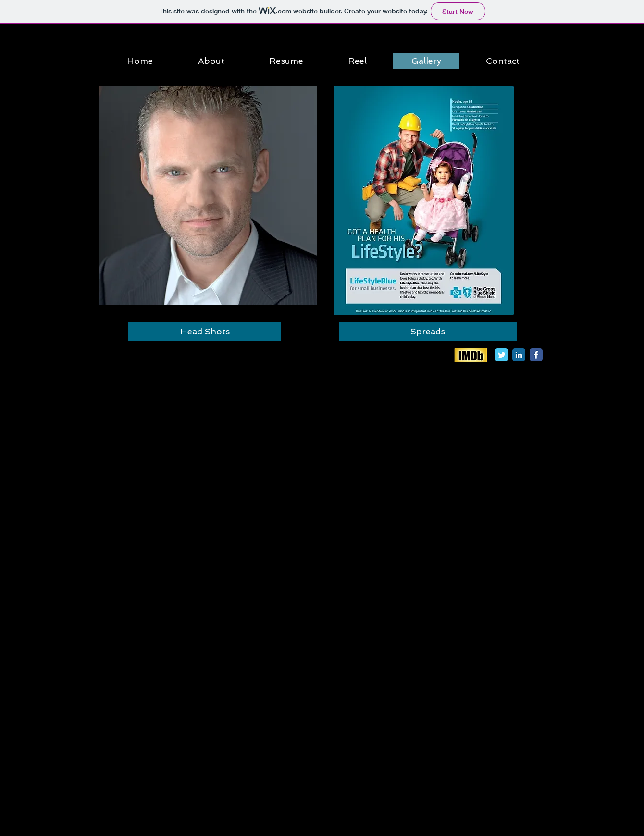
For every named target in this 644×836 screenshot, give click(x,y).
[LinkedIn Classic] (519, 355)
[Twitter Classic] (502, 355)
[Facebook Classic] (536, 355)
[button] (208, 196)
